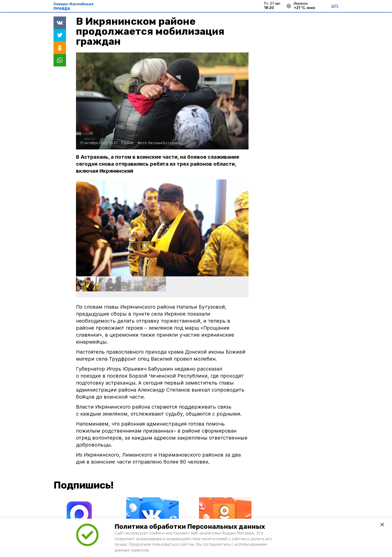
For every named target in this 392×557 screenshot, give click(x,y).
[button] (243, 228)
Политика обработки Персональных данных (190, 527)
